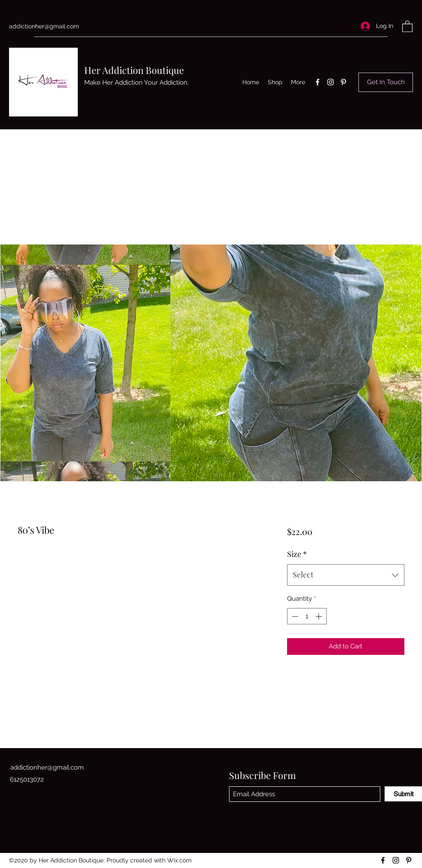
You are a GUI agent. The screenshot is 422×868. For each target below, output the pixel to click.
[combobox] (346, 575)
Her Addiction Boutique (134, 70)
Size (297, 554)
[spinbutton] (307, 616)
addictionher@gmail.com (44, 26)
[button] (407, 26)
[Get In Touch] (386, 82)
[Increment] (320, 616)
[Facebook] (318, 82)
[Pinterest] (343, 82)
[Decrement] (294, 616)
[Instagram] (330, 82)
